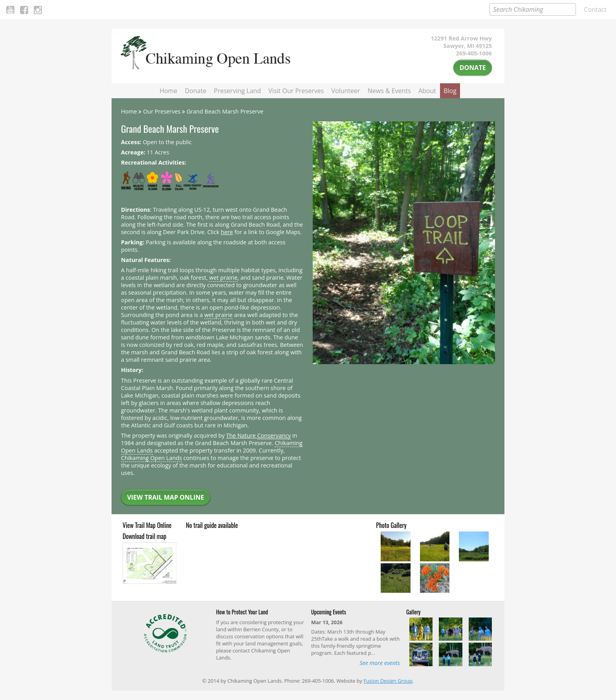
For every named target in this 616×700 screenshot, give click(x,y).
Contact (595, 9)
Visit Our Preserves (296, 91)
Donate (473, 68)
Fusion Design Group (388, 681)
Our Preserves (162, 111)
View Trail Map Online (165, 497)
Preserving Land (237, 91)
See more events (380, 663)
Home (168, 91)
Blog (450, 91)
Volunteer (346, 91)
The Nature (259, 436)
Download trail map (144, 536)
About (427, 91)
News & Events (389, 91)
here (227, 232)
